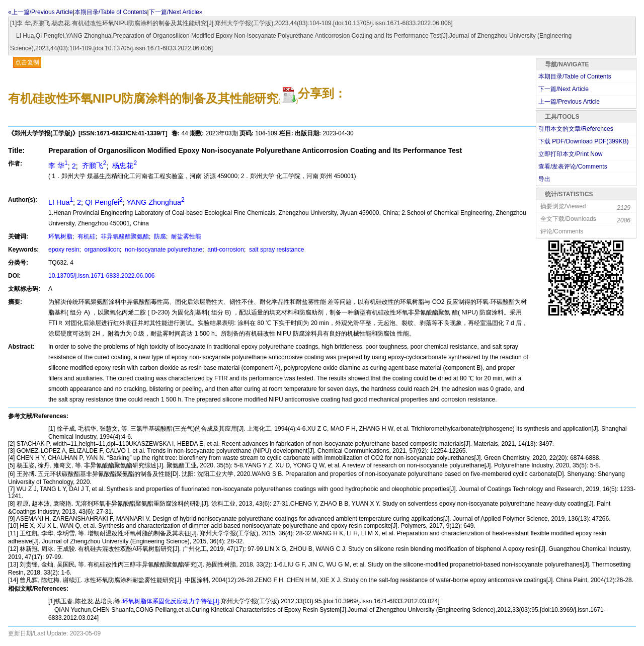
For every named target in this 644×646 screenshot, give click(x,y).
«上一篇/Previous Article (41, 12)
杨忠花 (124, 166)
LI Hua (61, 202)
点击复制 (27, 62)
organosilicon (101, 250)
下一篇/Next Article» (176, 12)
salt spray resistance (276, 250)
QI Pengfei (104, 202)
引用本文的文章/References (576, 129)
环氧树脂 (60, 236)
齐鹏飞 (93, 166)
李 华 (58, 166)
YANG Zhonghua (156, 202)
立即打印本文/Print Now (570, 154)
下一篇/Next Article (563, 89)
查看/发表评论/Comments (573, 167)
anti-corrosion (225, 250)
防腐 (159, 236)
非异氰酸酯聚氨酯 (124, 236)
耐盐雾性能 (185, 236)
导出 (544, 179)
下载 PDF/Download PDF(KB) (583, 141)
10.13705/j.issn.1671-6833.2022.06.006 (102, 276)
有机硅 (86, 236)
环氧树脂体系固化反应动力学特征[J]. (172, 601)
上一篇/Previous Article (569, 102)
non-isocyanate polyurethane (163, 250)
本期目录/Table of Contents (111, 12)
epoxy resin (64, 250)
